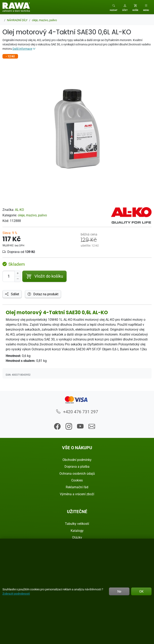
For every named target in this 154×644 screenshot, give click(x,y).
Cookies (77, 480)
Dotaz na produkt (43, 294)
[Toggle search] (114, 7)
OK (141, 591)
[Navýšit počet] (18, 274)
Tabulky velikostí (77, 524)
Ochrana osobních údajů (77, 473)
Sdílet (12, 294)
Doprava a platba (77, 466)
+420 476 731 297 (77, 412)
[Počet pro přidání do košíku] (9, 276)
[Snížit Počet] (18, 279)
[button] (125, 7)
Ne (119, 591)
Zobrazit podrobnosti (16, 594)
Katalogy (77, 531)
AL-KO (19, 210)
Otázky (77, 537)
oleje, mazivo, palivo (32, 215)
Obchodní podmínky (77, 460)
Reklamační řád (77, 487)
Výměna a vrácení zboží (77, 494)
